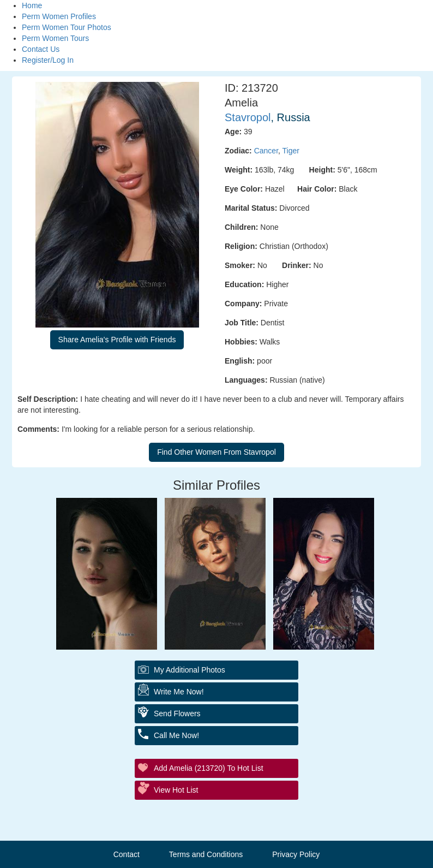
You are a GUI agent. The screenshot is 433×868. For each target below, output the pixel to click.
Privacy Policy (296, 854)
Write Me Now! (179, 692)
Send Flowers (177, 714)
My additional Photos (190, 670)
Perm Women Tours (55, 38)
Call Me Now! (176, 735)
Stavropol (248, 117)
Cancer (266, 151)
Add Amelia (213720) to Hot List (209, 768)
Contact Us (41, 49)
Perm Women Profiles (59, 16)
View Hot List (176, 790)
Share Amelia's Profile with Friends (117, 340)
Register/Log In (48, 60)
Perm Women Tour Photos (67, 27)
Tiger (291, 151)
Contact (127, 854)
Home (32, 5)
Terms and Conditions (206, 854)
